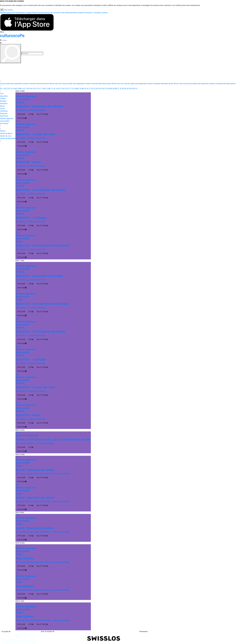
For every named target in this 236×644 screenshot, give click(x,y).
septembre (18, 84)
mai (2, 84)
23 (98, 89)
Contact (105, 13)
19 (78, 89)
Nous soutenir (79, 13)
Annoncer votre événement (63, 13)
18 (73, 89)
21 (88, 89)
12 (45, 89)
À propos (41, 13)
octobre (26, 84)
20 (84, 89)
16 (65, 89)
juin (5, 84)
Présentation (20, 13)
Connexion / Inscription (93, 13)
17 (69, 89)
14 (55, 89)
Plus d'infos (9, 10)
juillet (8, 84)
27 (117, 89)
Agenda (3, 13)
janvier (47, 84)
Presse (34, 13)
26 (111, 89)
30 (131, 89)
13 (50, 89)
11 (40, 89)
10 (36, 89)
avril (60, 84)
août (12, 84)
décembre (40, 84)
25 (107, 89)
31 (135, 89)
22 (93, 89)
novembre (33, 84)
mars (57, 84)
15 (60, 89)
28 (122, 89)
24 (102, 89)
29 (126, 89)
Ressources (49, 13)
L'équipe (28, 13)
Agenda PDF (11, 13)
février (52, 84)
